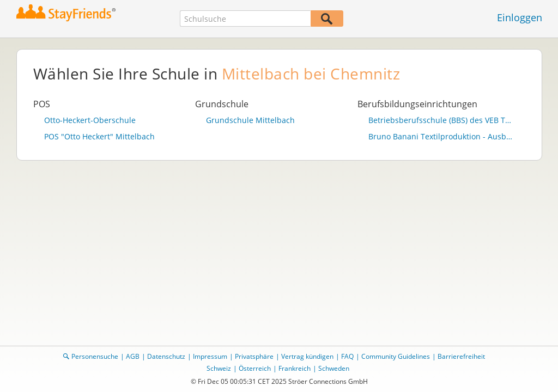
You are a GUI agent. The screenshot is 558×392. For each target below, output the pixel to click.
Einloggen (520, 17)
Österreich (255, 368)
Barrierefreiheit (461, 356)
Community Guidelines (396, 356)
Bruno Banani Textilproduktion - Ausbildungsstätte (441, 137)
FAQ (347, 356)
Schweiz (219, 368)
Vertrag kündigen (307, 356)
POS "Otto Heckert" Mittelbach (99, 137)
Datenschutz (166, 356)
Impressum (210, 356)
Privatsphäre (254, 356)
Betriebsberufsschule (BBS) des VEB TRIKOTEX (441, 120)
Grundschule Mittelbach (250, 120)
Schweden (334, 368)
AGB (133, 356)
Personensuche (95, 356)
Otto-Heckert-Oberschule (90, 120)
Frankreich (295, 368)
